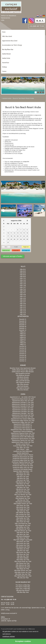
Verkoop (4, 67)
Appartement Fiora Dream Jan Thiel (23, 415)
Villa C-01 (23, 278)
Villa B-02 (23, 271)
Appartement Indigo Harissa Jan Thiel (23, 421)
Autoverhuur (6, 63)
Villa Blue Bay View (23, 592)
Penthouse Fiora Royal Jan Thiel (23, 459)
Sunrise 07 (23, 354)
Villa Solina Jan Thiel (23, 560)
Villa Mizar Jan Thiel (23, 533)
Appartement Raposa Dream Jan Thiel (23, 433)
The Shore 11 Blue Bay (23, 585)
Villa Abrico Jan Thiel (23, 473)
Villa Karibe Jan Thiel (23, 518)
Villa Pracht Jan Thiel (23, 543)
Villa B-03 (23, 273)
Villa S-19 (23, 313)
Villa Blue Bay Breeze (23, 590)
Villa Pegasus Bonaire (23, 383)
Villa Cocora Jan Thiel (23, 496)
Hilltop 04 (23, 337)
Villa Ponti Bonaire (23, 386)
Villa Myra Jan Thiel (23, 534)
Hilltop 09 (23, 343)
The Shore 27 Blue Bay (23, 587)
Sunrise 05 (23, 350)
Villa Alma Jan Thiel (23, 478)
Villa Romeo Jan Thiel (23, 552)
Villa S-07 (23, 302)
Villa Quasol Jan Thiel (23, 545)
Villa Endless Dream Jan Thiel (23, 504)
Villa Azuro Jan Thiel (23, 480)
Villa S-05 (23, 300)
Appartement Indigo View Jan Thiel (23, 422)
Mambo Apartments (23, 453)
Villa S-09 (23, 304)
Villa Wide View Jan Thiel (23, 574)
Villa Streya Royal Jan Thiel (23, 561)
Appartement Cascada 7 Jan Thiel (23, 413)
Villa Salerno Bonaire (23, 388)
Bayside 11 (23, 328)
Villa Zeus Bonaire (23, 390)
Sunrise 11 (23, 361)
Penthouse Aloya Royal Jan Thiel (23, 457)
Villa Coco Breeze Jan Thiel (23, 495)
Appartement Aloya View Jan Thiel (23, 401)
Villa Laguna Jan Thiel (23, 520)
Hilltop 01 (23, 332)
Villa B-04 (23, 275)
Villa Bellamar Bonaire (23, 375)
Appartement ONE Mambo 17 (23, 424)
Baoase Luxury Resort (23, 444)
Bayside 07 (23, 325)
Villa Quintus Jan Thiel (23, 547)
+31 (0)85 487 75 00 (37, 26)
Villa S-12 (23, 305)
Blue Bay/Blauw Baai (8, 49)
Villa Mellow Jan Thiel (23, 527)
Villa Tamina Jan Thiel (23, 563)
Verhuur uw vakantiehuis (9, 16)
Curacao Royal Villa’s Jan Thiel (23, 446)
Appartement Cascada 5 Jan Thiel (23, 410)
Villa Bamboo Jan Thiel (23, 482)
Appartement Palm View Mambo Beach (23, 430)
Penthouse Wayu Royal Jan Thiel (23, 466)
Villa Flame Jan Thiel (23, 506)
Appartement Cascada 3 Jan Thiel (23, 408)
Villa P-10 (23, 296)
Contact (4, 71)
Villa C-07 (23, 287)
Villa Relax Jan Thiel (23, 549)
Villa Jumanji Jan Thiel (23, 515)
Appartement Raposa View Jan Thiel (23, 435)
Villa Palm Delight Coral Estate (23, 540)
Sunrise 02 (23, 346)
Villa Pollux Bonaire (23, 384)
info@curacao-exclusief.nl (9, 613)
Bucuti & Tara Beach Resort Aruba (23, 98)
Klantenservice (6, 18)
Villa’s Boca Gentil (7, 36)
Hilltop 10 (23, 345)
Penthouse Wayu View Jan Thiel (23, 468)
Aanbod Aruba (6, 58)
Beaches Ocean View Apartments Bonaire (23, 368)
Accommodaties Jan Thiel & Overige (12, 45)
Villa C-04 (23, 282)
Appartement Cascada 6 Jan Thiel (23, 412)
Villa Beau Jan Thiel (23, 487)
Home (4, 32)
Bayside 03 (23, 321)
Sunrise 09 (23, 357)
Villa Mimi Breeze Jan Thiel (23, 531)
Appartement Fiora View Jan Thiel (23, 417)
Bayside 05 (23, 323)
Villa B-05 (23, 276)
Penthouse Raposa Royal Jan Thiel (23, 462)
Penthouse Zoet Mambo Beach (23, 469)
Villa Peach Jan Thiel (23, 542)
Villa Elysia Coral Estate (23, 502)
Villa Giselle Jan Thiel (23, 509)
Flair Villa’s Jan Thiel (23, 448)
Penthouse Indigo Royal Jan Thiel (23, 460)
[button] (36, 92)
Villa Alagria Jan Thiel (23, 475)
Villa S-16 (23, 309)
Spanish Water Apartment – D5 (23, 471)
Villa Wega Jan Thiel (23, 569)
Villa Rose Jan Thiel (23, 554)
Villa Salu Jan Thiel (23, 556)
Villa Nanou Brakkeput (23, 536)
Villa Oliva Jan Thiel (23, 538)
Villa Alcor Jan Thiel (23, 477)
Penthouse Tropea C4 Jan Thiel (23, 464)
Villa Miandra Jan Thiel (23, 529)
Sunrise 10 (23, 359)
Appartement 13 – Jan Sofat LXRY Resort (23, 397)
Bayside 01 (23, 319)
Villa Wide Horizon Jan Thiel (23, 570)
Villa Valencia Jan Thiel (23, 565)
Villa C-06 (23, 286)
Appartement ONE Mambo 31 (23, 428)
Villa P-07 (23, 293)
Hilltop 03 (23, 336)
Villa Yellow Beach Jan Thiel (23, 576)
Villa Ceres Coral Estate (23, 493)
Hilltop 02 (23, 334)
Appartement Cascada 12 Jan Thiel (23, 404)
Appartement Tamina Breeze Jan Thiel (23, 439)
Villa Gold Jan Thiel (23, 511)
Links (3, 20)
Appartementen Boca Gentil (10, 41)
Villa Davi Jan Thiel (23, 500)
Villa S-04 (23, 298)
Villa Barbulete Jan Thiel (23, 486)
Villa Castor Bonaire (23, 379)
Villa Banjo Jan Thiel (23, 484)
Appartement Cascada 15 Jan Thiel (23, 406)
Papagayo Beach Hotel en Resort (23, 455)
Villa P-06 (23, 291)
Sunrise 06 (23, 352)
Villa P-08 (23, 295)
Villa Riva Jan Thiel (23, 551)
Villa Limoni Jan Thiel (23, 522)
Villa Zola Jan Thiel (23, 578)
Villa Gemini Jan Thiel (23, 507)
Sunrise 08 (23, 355)
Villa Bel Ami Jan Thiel (23, 489)
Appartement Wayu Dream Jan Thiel (23, 442)
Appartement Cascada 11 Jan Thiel (23, 402)
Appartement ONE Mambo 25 (23, 426)
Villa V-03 (23, 314)
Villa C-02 (23, 280)
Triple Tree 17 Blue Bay (23, 589)
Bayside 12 (23, 330)
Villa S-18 (23, 311)
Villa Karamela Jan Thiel (23, 516)
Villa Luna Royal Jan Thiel (23, 523)
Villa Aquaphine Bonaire (23, 373)
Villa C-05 (23, 284)
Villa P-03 (23, 289)
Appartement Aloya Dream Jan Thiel (23, 399)
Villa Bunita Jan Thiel (23, 491)
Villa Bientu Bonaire (23, 377)
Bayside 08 (23, 326)
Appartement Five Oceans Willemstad (23, 419)
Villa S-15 (23, 307)
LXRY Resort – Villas (23, 449)
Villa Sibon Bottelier (23, 558)
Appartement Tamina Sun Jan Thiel (23, 440)
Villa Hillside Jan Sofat (23, 513)
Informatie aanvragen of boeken (13, 256)
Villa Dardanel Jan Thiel (23, 498)
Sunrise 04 (23, 348)
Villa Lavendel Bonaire (23, 381)
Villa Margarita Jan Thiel (23, 525)
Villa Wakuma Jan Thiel (23, 567)
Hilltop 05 (23, 339)
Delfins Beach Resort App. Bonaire (23, 370)
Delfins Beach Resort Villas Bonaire (23, 372)
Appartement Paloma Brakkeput (23, 431)
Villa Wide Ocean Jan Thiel (23, 572)
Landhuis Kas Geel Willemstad (23, 451)
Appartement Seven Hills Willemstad (23, 437)
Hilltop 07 (23, 341)
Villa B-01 (23, 269)
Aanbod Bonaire (6, 54)
